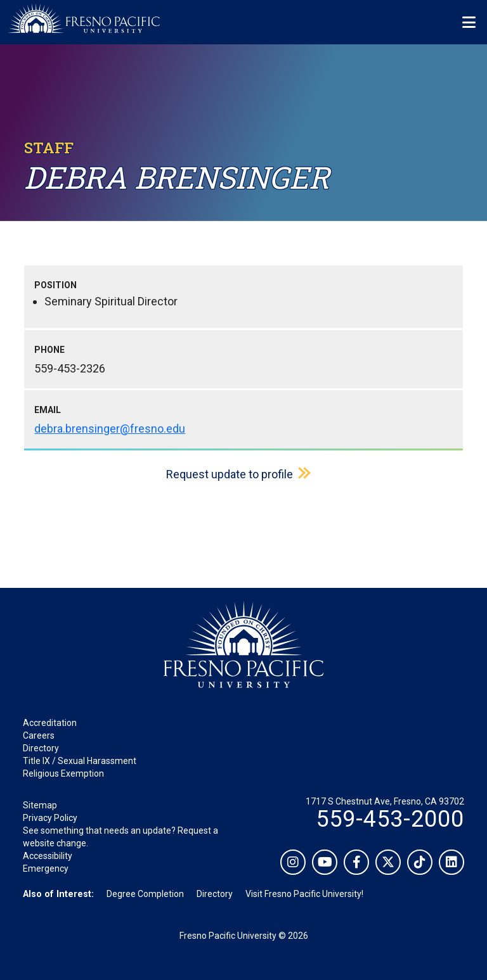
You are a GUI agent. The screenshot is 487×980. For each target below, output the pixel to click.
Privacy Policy (50, 818)
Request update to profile (230, 474)
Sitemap (40, 805)
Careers (39, 735)
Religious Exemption (63, 773)
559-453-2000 (390, 819)
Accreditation (50, 723)
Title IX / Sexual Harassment (80, 761)
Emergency (46, 869)
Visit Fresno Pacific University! (304, 894)
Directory (41, 748)
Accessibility (48, 856)
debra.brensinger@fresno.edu (110, 429)
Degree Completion (145, 894)
